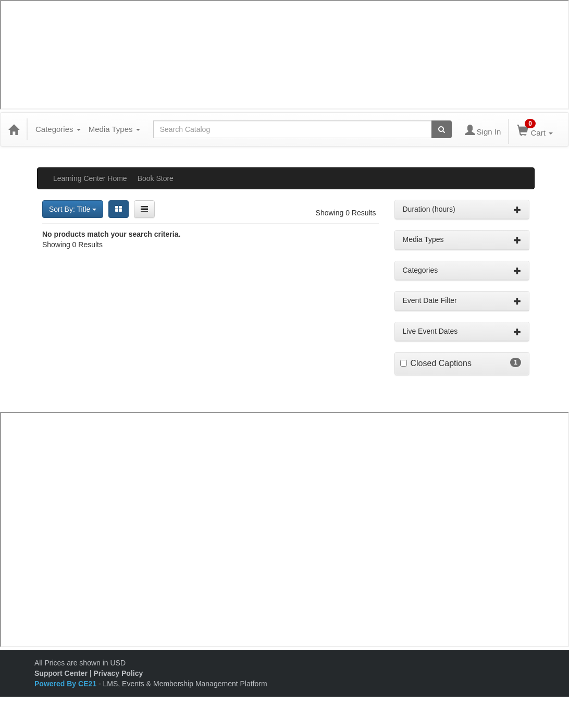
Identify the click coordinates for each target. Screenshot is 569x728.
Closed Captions (441, 363)
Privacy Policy (118, 673)
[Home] (14, 129)
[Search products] (442, 129)
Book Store (156, 178)
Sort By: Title (73, 209)
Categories (58, 129)
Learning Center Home (90, 178)
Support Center (61, 673)
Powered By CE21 (66, 684)
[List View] (144, 209)
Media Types (114, 129)
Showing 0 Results (346, 213)
